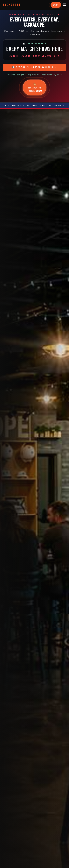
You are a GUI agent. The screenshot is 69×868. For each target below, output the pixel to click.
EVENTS (56, 5)
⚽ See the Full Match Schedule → (35, 67)
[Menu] (64, 5)
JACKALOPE (12, 5)
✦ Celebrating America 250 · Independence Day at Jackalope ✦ (34, 106)
